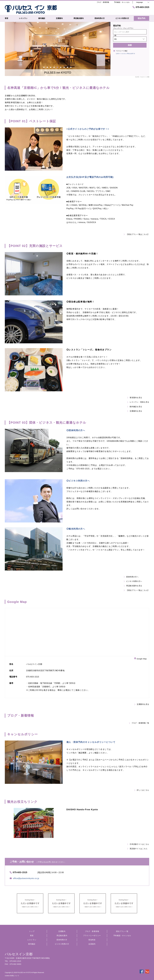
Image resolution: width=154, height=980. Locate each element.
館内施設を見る (135, 407)
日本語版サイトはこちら (138, 844)
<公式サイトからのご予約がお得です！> (88, 129)
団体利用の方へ (131, 577)
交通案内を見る (135, 411)
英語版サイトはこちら (137, 849)
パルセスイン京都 (19, 954)
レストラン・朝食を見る (138, 402)
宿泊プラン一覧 (122, 931)
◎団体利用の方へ (76, 430)
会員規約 (92, 944)
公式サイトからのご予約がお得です (125, 54)
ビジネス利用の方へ (133, 581)
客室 (32, 936)
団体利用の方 (62, 940)
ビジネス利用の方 (62, 944)
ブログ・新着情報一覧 (139, 723)
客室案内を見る (135, 398)
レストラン (32, 940)
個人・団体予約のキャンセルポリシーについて (91, 742)
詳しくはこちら (142, 790)
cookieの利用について (12, 976)
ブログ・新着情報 (92, 931)
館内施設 (32, 944)
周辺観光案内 (62, 936)
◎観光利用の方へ (76, 529)
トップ (32, 931)
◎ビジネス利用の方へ (78, 481)
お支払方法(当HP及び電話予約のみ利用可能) (90, 177)
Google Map (141, 659)
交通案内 (62, 931)
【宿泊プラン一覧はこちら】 (136, 234)
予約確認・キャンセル (122, 2)
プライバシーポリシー (92, 936)
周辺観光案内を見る (133, 586)
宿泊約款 (92, 940)
